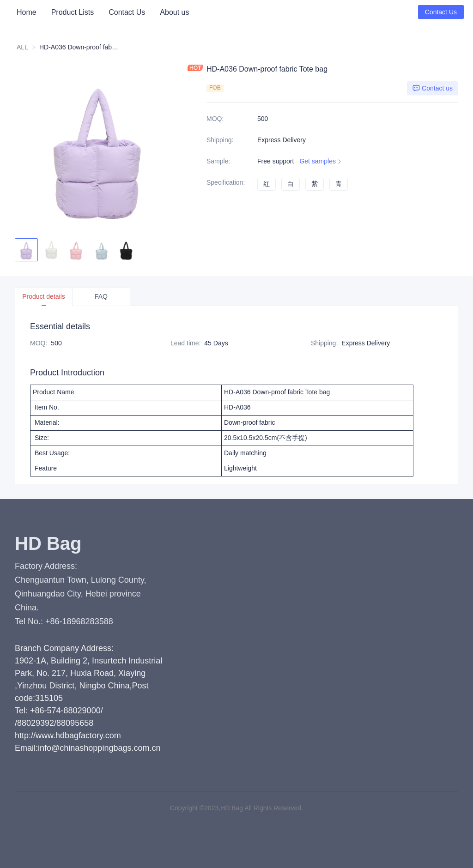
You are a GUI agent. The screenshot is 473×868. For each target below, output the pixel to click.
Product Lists (73, 12)
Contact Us (127, 12)
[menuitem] (27, 12)
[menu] (108, 12)
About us (174, 12)
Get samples (321, 161)
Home (27, 12)
